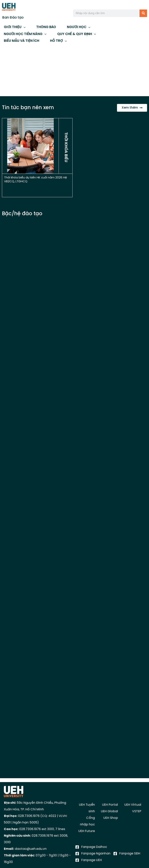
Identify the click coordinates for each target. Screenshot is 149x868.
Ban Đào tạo (13, 18)
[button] (6, 70)
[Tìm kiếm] (143, 13)
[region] (74, 70)
